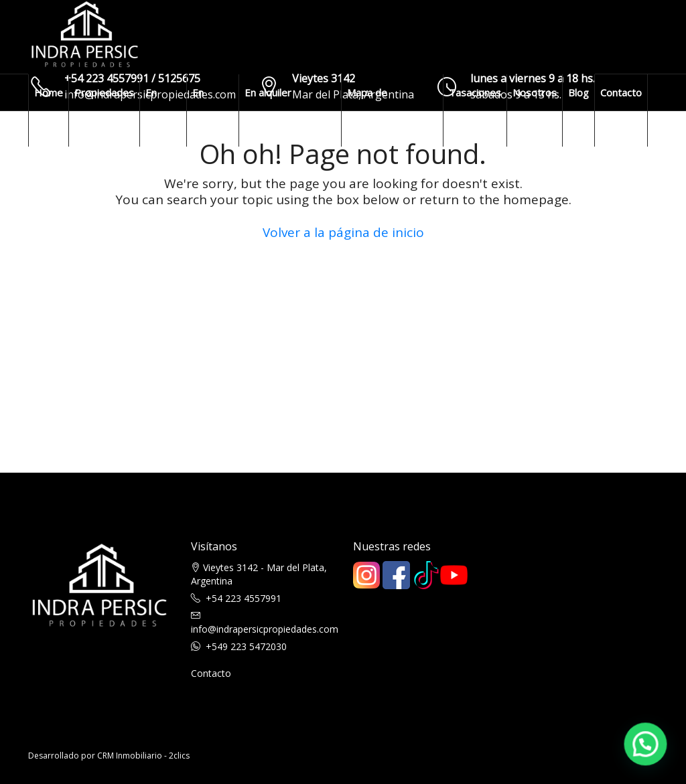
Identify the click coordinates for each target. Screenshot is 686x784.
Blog (578, 92)
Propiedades (104, 92)
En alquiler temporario (271, 110)
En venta (158, 110)
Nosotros (535, 92)
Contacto (621, 92)
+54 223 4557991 (244, 598)
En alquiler (209, 110)
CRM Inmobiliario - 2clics (143, 756)
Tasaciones (475, 92)
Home (49, 92)
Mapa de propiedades (376, 110)
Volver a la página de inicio (343, 232)
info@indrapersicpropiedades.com (265, 629)
